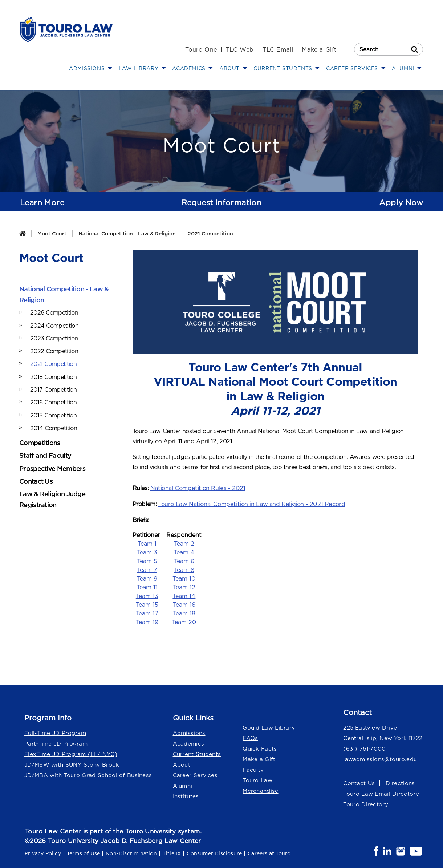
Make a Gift (319, 49)
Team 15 (147, 604)
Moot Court (52, 233)
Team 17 (147, 613)
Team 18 (184, 613)
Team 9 (147, 578)
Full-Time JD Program (55, 732)
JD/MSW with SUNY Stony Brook (72, 764)
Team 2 (184, 543)
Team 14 (184, 595)
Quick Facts (259, 748)
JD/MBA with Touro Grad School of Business (88, 774)
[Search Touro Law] (389, 49)
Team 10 (184, 578)
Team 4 (184, 552)
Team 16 (184, 604)
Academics (188, 743)
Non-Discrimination (131, 853)
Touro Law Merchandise (260, 785)
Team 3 (147, 552)
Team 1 (147, 543)
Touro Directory (366, 804)
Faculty (253, 769)
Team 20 (184, 621)
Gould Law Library (269, 727)
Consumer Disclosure (214, 853)
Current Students (197, 753)
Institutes (186, 796)
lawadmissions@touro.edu (379, 758)
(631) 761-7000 (364, 748)
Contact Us (359, 782)
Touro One (201, 49)
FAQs (250, 737)
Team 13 (147, 595)
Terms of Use (83, 853)
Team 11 (147, 586)
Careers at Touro (269, 853)
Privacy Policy (43, 853)
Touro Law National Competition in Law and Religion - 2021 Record (250, 504)
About (182, 764)
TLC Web (240, 49)
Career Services (195, 774)
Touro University (151, 831)
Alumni (183, 785)
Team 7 (147, 569)
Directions (400, 782)
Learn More (43, 202)
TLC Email (278, 49)
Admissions (189, 732)
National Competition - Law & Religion (127, 233)
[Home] (22, 233)
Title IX (172, 853)
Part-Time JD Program (56, 743)
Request (221, 203)
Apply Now (400, 202)
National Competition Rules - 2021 (197, 488)
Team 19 (147, 621)
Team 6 (184, 560)
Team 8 (184, 569)
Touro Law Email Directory (381, 793)
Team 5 (147, 560)
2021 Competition (210, 233)
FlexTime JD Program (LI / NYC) (71, 753)
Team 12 (184, 586)
